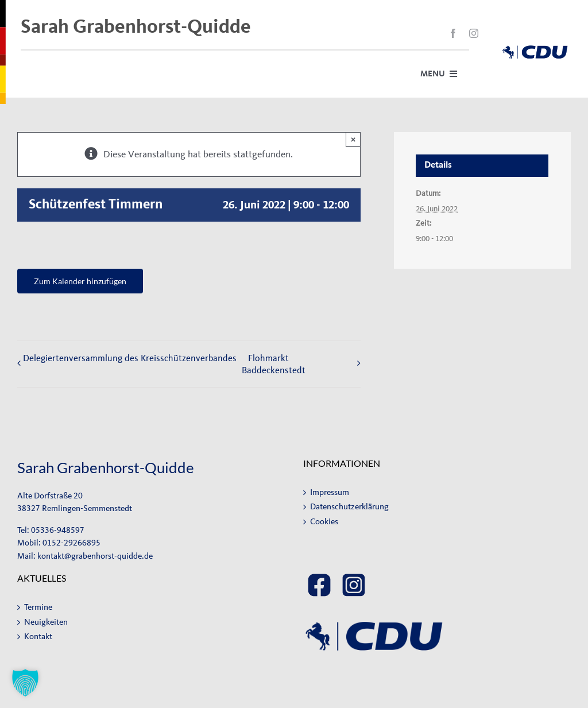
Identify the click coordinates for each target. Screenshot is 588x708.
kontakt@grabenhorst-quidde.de (95, 556)
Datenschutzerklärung (349, 507)
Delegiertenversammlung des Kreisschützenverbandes (130, 358)
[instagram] (474, 33)
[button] (25, 683)
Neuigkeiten (46, 622)
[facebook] (453, 33)
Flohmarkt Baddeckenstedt (274, 364)
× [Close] (353, 139)
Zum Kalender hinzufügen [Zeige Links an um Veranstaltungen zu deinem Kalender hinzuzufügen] (80, 281)
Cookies (324, 522)
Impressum (330, 492)
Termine (38, 607)
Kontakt (38, 637)
